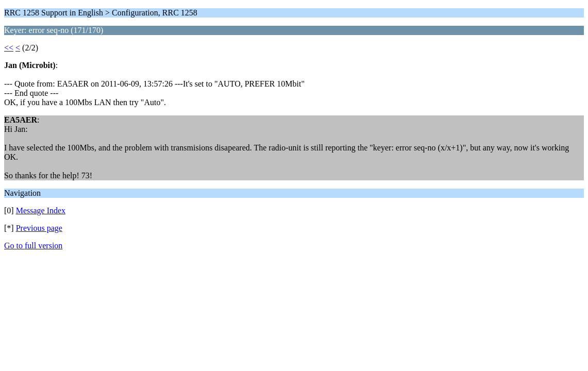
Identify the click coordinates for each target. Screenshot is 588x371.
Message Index (41, 210)
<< (9, 48)
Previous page (39, 228)
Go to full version (33, 246)
